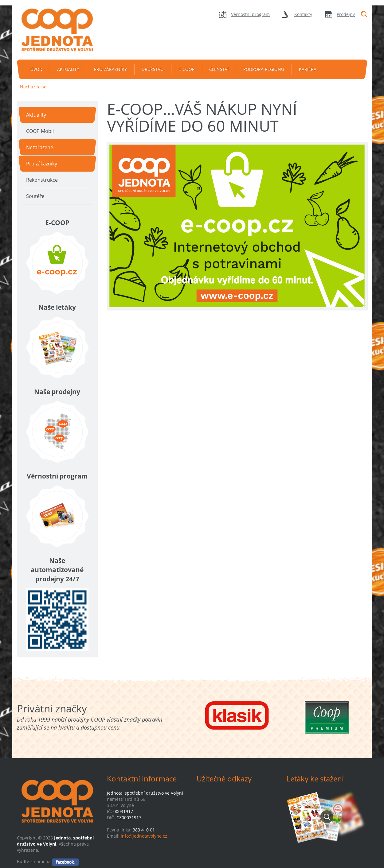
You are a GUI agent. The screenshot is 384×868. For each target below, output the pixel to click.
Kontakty (303, 14)
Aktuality (68, 69)
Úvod (36, 69)
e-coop (186, 69)
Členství (219, 69)
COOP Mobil (40, 131)
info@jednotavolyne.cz (144, 836)
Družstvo (153, 69)
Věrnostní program (250, 14)
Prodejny (346, 14)
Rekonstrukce (42, 180)
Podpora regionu (264, 69)
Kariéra (308, 69)
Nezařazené (40, 147)
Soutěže (35, 196)
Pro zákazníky (110, 69)
